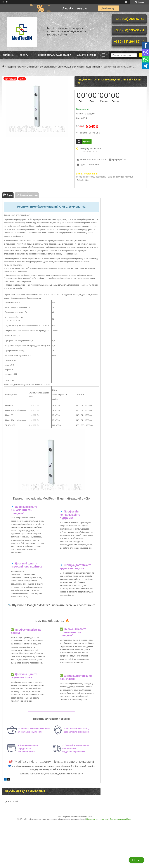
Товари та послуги (16, 67)
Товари (24, 55)
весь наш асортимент (80, 605)
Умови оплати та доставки (55, 55)
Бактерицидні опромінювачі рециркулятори (79, 67)
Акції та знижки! (87, 55)
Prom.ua (89, 816)
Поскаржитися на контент (97, 819)
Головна (8, 55)
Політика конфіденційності (121, 819)
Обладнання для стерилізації (41, 67)
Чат (136, 860)
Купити (87, 141)
